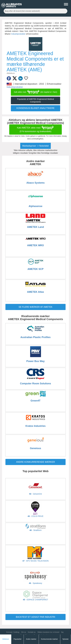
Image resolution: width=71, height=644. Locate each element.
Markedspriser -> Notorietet (35, 146)
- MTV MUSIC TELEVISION (35, 561)
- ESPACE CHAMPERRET (36, 600)
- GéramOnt (35, 494)
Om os (24, 632)
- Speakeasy (35, 583)
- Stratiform (35, 530)
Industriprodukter (18, 34)
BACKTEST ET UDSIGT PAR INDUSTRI (36, 617)
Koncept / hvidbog (13, 632)
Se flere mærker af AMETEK (35, 307)
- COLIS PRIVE (36, 516)
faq (62, 632)
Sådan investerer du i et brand (48, 632)
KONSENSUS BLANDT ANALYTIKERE (35, 108)
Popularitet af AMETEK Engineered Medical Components (35, 100)
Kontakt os (32, 632)
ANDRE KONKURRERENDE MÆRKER (35, 462)
